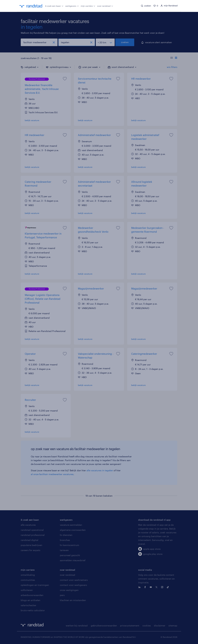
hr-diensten (66, 535)
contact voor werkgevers (73, 585)
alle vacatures (28, 525)
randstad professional (33, 535)
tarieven (64, 550)
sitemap (173, 626)
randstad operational (32, 530)
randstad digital (29, 540)
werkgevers (72, 6)
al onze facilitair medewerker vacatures (52, 474)
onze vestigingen (69, 590)
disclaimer (160, 626)
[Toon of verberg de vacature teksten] (174, 58)
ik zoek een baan (54, 6)
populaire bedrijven (31, 545)
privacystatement (130, 626)
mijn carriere (28, 570)
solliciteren (27, 590)
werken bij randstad (77, 626)
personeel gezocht (70, 555)
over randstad (105, 6)
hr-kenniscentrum (70, 545)
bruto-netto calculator (33, 610)
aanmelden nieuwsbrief (73, 560)
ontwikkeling (28, 575)
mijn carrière (88, 6)
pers (62, 595)
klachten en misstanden (73, 600)
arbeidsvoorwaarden (32, 595)
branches (65, 540)
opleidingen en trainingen (35, 585)
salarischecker (28, 605)
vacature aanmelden (71, 525)
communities (28, 580)
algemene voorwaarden (73, 530)
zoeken (125, 42)
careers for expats (30, 550)
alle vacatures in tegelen (100, 470)
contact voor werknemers (74, 580)
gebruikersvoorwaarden (104, 626)
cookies (147, 626)
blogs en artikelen (30, 600)
